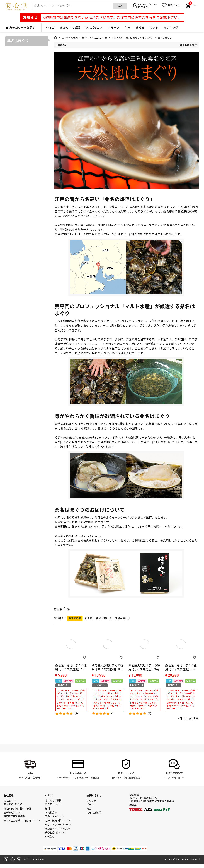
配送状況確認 (94, 813)
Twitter (185, 859)
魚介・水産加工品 (91, 38)
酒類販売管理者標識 (14, 816)
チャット (91, 801)
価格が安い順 (104, 618)
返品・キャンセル (55, 816)
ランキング (171, 28)
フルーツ (114, 28)
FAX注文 (50, 837)
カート (194, 5)
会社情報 (9, 795)
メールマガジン (172, 859)
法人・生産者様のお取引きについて (22, 821)
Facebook (196, 859)
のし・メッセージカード (58, 825)
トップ (55, 38)
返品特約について (13, 813)
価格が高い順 (122, 618)
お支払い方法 (78, 773)
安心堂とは (9, 801)
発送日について (53, 804)
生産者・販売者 (70, 38)
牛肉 (128, 28)
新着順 (89, 618)
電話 (89, 809)
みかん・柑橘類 (70, 28)
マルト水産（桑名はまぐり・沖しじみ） (133, 38)
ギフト (154, 28)
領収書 (58, 829)
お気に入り (174, 5)
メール (90, 804)
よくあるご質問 (53, 801)
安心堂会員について (56, 833)
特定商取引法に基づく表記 (18, 809)
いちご (50, 28)
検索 (120, 6)
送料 (30, 773)
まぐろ (140, 28)
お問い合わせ (174, 773)
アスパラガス (94, 28)
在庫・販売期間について (58, 821)
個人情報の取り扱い (14, 804)
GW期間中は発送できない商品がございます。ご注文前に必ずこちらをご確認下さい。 (112, 18)
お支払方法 (51, 813)
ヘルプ (167, 778)
